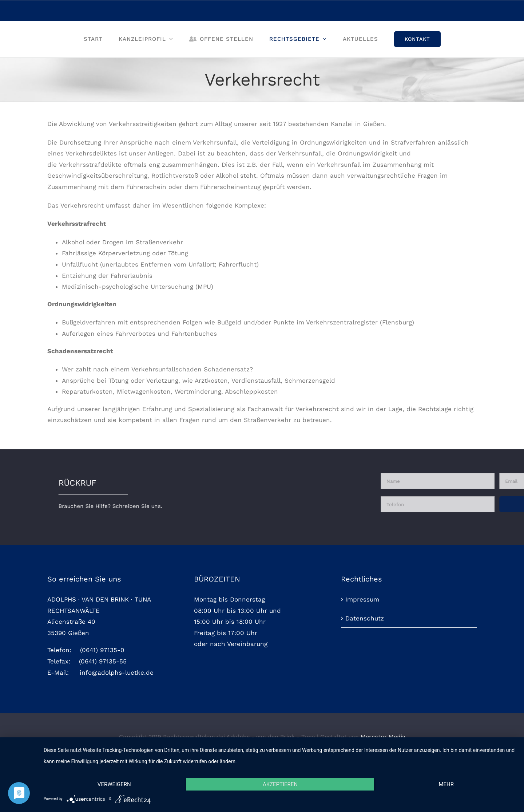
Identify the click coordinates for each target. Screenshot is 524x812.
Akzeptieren (280, 784)
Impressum (362, 650)
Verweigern (114, 784)
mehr (446, 784)
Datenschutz (365, 669)
